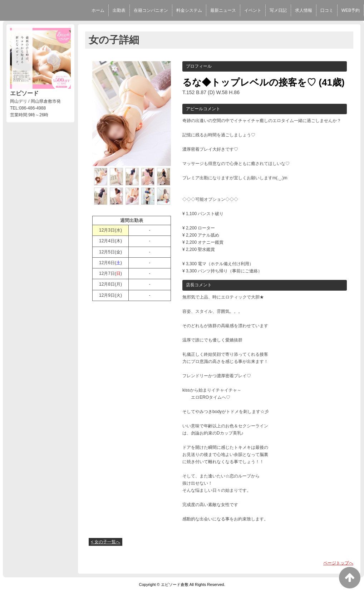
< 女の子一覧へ (105, 542)
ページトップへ (338, 563)
